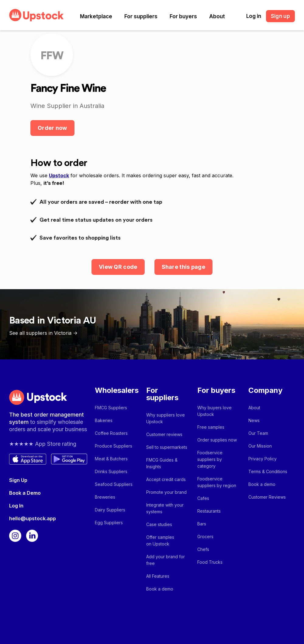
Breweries (105, 497)
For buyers (183, 16)
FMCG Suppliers (111, 408)
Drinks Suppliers (111, 471)
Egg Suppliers (109, 523)
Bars (202, 524)
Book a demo (160, 589)
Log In (16, 506)
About (217, 16)
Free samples (211, 427)
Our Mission (260, 446)
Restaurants (209, 511)
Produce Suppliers (114, 446)
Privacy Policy (263, 459)
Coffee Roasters (111, 433)
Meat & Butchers (111, 459)
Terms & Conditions (268, 471)
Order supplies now (217, 440)
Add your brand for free (166, 560)
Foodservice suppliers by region (217, 482)
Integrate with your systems (165, 508)
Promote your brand (166, 492)
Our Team (258, 433)
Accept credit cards (166, 479)
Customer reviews (164, 434)
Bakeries (104, 420)
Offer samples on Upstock (160, 540)
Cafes (203, 498)
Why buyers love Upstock (214, 411)
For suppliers (141, 16)
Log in (254, 16)
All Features (158, 576)
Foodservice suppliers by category (210, 459)
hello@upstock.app (33, 518)
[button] (96, 16)
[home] (36, 15)
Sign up (280, 16)
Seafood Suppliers (114, 484)
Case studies (159, 524)
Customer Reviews (267, 497)
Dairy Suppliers (110, 510)
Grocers (205, 537)
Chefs (203, 549)
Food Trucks (210, 562)
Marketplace (96, 16)
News (254, 420)
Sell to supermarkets (167, 447)
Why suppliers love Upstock (166, 418)
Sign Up (18, 480)
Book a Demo (25, 493)
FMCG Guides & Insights (162, 463)
